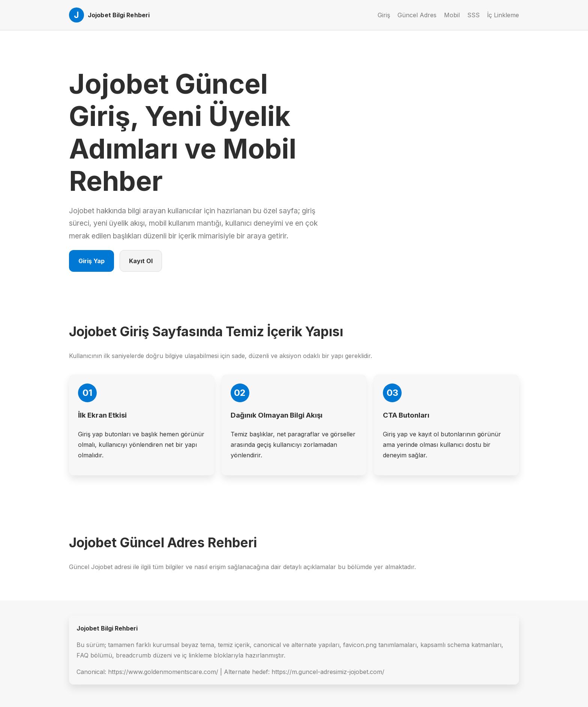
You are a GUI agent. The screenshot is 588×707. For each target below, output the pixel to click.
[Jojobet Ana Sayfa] (109, 15)
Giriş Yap (91, 261)
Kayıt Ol (141, 261)
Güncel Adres (417, 15)
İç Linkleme (503, 15)
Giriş (384, 15)
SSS (473, 15)
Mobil (452, 15)
